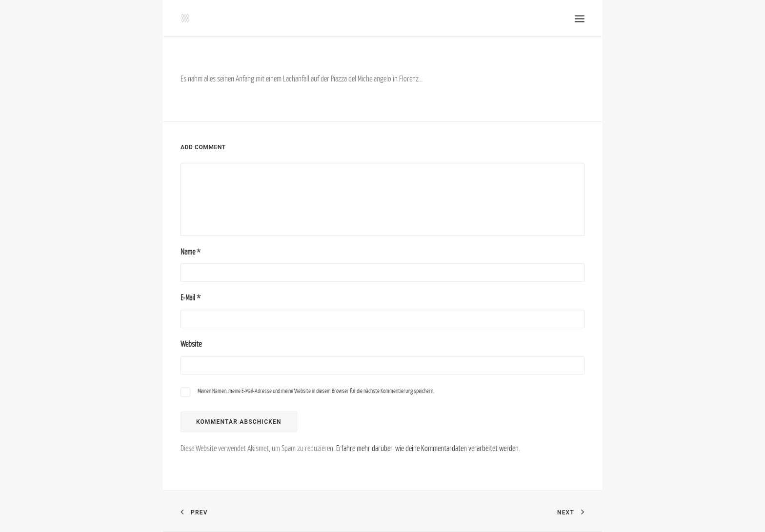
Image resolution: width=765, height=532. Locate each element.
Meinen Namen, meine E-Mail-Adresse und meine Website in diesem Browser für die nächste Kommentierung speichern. (316, 391)
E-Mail (191, 297)
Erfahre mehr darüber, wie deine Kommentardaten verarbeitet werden (427, 448)
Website (191, 344)
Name (191, 252)
